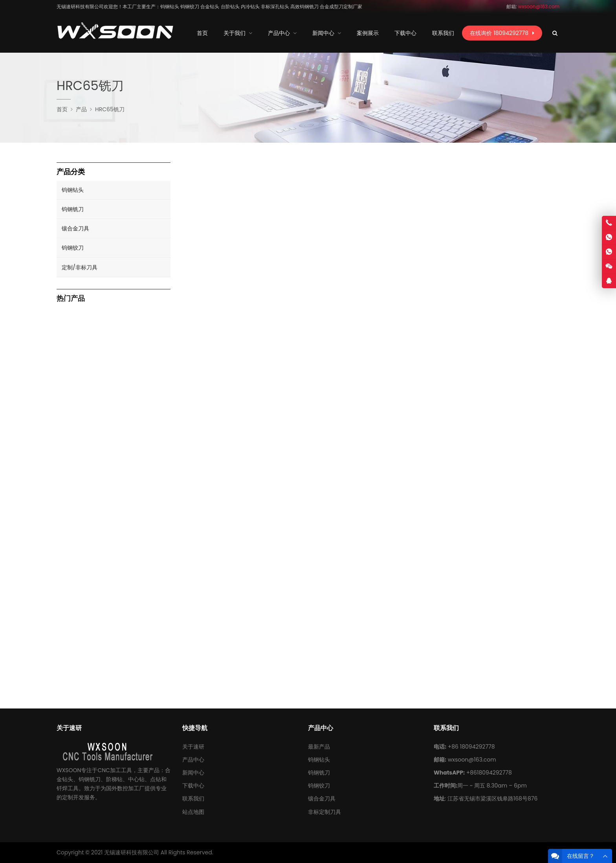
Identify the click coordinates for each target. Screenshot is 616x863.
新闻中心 (193, 773)
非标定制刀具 (324, 812)
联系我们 (193, 799)
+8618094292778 (489, 773)
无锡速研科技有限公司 (132, 852)
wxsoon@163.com (472, 760)
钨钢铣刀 (73, 209)
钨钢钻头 (73, 190)
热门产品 (71, 299)
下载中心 (193, 786)
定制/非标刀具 (80, 267)
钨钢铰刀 (73, 248)
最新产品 (319, 747)
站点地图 (193, 812)
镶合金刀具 (75, 228)
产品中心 (193, 760)
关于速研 (193, 747)
